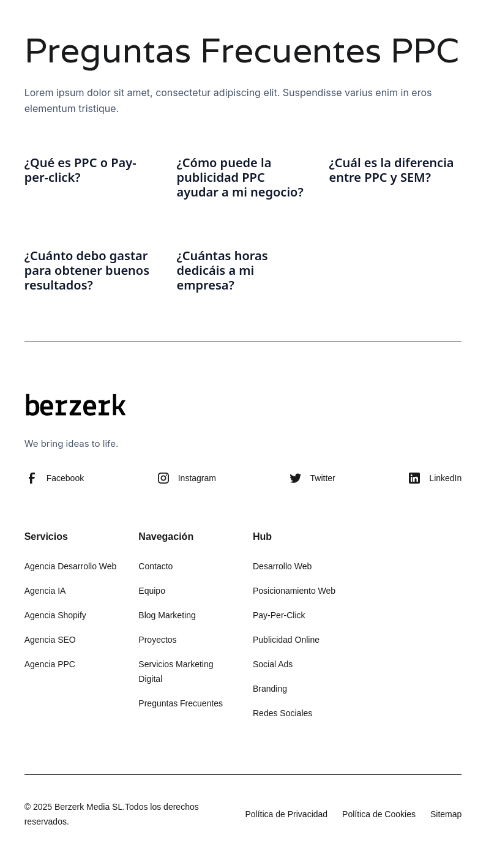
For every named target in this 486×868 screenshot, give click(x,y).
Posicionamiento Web (294, 591)
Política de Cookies (379, 814)
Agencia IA (45, 591)
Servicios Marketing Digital (176, 672)
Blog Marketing (167, 615)
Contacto (155, 566)
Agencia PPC (50, 664)
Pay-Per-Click (279, 615)
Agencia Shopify (55, 615)
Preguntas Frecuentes (181, 703)
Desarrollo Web (282, 566)
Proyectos (157, 640)
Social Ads (273, 664)
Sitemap (446, 814)
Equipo (152, 591)
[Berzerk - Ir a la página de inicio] (76, 406)
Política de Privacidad (286, 814)
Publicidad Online (286, 640)
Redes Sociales (282, 713)
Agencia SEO (50, 640)
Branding (270, 689)
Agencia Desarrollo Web (71, 566)
